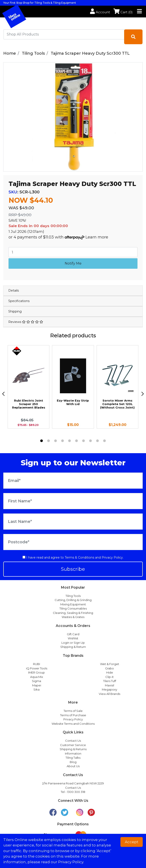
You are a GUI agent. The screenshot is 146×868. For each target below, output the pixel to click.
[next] (143, 394)
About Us (73, 766)
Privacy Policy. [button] (71, 862)
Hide (110, 672)
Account (100, 12)
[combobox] (64, 34)
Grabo (109, 668)
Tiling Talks (73, 758)
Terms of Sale (73, 711)
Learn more (97, 237)
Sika (36, 689)
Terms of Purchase (73, 715)
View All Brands (109, 694)
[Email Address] (73, 481)
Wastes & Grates (73, 617)
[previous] (3, 394)
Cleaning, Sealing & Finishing (73, 613)
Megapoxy (109, 689)
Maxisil (109, 685)
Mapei (37, 685)
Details (14, 290)
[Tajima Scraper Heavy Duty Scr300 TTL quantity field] (73, 252)
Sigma (36, 681)
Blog (73, 762)
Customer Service (73, 745)
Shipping (15, 311)
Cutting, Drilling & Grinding (73, 600)
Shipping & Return (73, 647)
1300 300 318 (76, 792)
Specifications (19, 301)
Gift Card (73, 634)
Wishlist (73, 638)
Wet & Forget (110, 664)
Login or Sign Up (73, 643)
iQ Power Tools (37, 668)
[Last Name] (73, 522)
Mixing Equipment (73, 604)
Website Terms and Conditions (73, 724)
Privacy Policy (112, 557)
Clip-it (109, 677)
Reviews (26, 322)
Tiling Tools (73, 596)
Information (73, 753)
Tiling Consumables (73, 608)
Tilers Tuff (110, 681)
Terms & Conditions (79, 557)
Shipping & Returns (73, 749)
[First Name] (73, 501)
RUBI (36, 664)
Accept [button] (132, 842)
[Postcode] (73, 542)
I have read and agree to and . (73, 557)
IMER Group (36, 672)
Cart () (123, 12)
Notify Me (73, 263)
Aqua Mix (37, 677)
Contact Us (73, 741)
